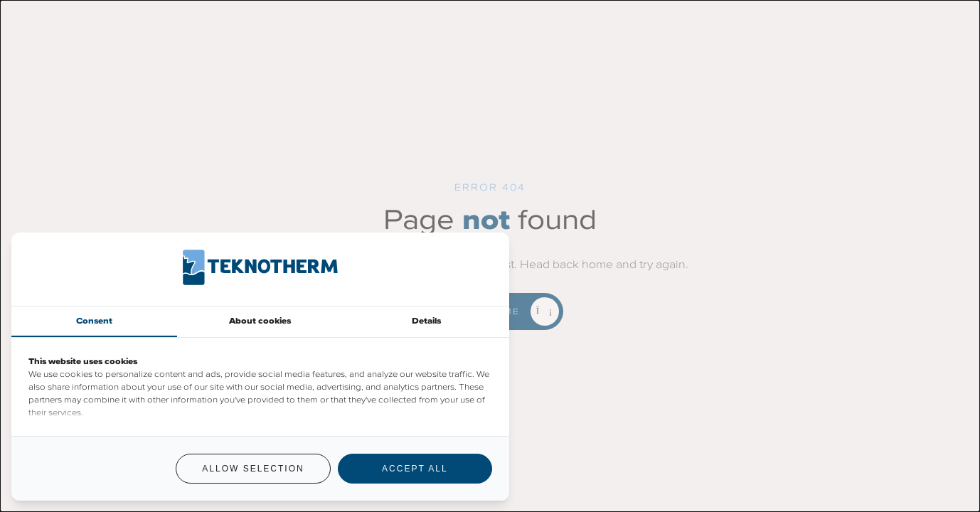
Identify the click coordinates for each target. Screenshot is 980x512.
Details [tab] (426, 321)
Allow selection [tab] (253, 469)
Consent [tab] (94, 321)
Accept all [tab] (415, 469)
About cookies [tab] (260, 321)
